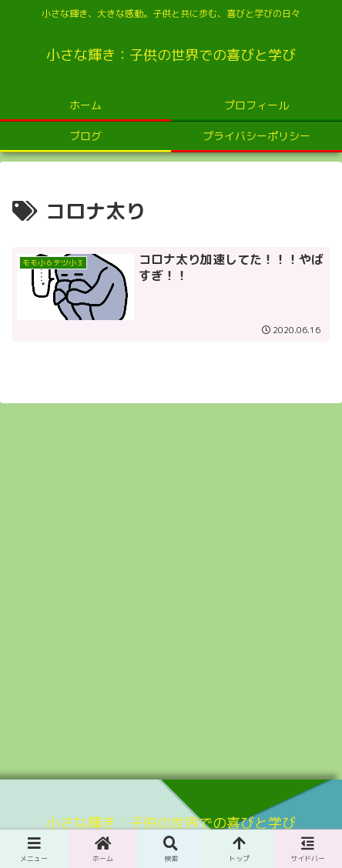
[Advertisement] (171, 586)
